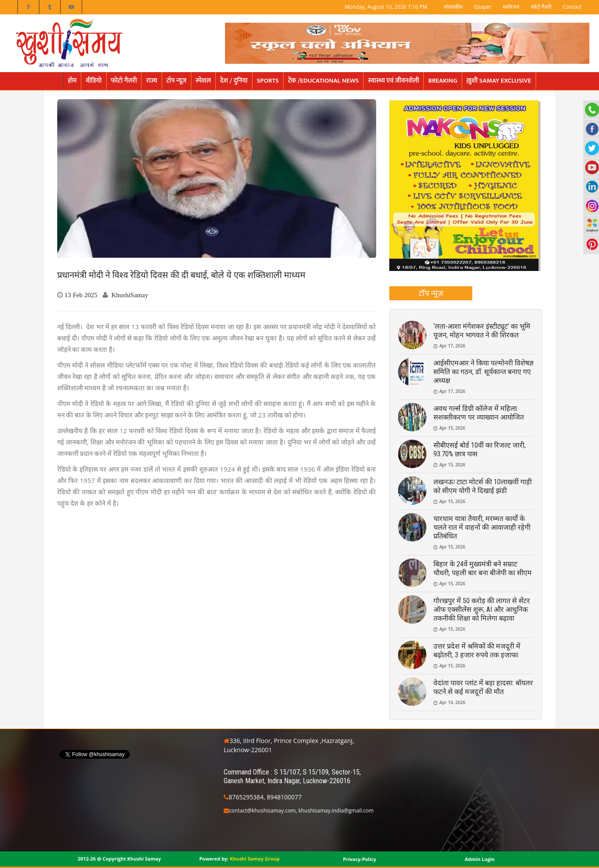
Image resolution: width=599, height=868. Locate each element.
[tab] (431, 293)
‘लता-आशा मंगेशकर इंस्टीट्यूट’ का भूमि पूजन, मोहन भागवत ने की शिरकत (482, 331)
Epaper (483, 7)
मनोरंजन (511, 7)
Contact (572, 7)
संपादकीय (453, 7)
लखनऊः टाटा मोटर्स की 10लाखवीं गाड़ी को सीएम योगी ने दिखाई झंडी (483, 486)
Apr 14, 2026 (452, 702)
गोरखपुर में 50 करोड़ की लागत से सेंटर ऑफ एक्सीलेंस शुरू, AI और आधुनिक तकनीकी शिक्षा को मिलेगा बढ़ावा (482, 609)
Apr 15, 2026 (452, 428)
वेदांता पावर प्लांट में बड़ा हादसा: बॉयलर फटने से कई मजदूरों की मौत (483, 687)
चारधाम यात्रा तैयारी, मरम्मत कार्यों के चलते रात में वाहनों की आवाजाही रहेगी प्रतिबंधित (482, 527)
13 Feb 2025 (81, 295)
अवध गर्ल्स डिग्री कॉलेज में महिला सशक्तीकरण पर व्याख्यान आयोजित (479, 413)
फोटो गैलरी (541, 7)
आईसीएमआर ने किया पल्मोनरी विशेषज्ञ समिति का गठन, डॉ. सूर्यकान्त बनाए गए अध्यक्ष (483, 372)
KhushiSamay (130, 295)
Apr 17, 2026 (452, 346)
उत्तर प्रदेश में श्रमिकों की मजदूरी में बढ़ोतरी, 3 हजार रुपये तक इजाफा (477, 651)
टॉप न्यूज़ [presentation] (431, 293)
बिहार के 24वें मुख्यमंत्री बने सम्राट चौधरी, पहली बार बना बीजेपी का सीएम (483, 568)
